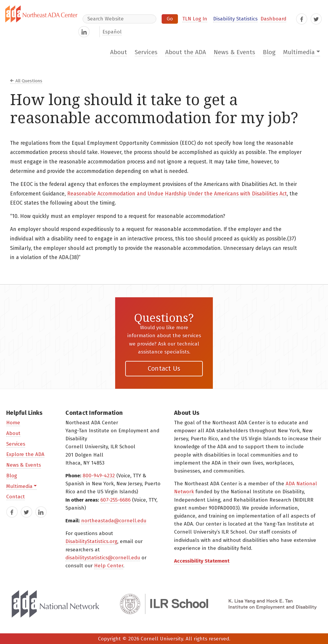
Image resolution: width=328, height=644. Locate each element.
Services (146, 52)
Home (13, 423)
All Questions (29, 81)
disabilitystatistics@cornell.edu (103, 558)
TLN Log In (195, 19)
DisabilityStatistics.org (91, 541)
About (119, 52)
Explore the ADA (25, 454)
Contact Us (164, 368)
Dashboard (273, 19)
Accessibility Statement (202, 561)
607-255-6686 (115, 500)
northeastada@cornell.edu (114, 521)
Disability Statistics (235, 19)
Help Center (109, 566)
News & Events (234, 52)
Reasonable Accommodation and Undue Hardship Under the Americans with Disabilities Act (177, 194)
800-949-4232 (99, 476)
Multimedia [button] (299, 52)
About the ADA (186, 52)
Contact (16, 497)
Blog (269, 52)
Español (112, 32)
